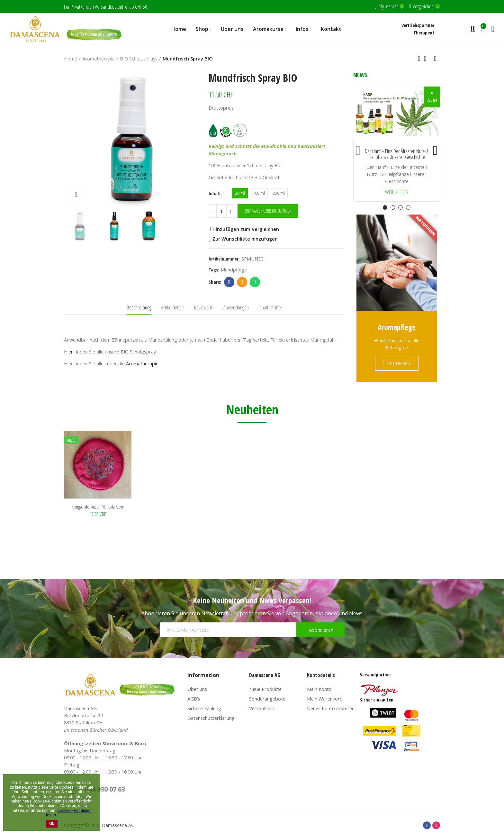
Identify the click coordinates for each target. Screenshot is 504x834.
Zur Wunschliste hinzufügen (245, 239)
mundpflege (234, 270)
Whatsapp (255, 282)
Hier (68, 352)
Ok (52, 824)
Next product (435, 59)
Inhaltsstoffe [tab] (270, 307)
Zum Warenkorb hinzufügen (268, 211)
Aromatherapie (142, 363)
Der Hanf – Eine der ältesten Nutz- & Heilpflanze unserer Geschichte (397, 154)
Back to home (427, 59)
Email (242, 282)
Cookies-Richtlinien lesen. (69, 813)
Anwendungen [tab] (236, 307)
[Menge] (221, 211)
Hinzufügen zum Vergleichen (246, 229)
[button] (358, 149)
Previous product (419, 59)
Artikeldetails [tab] (173, 307)
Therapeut (424, 32)
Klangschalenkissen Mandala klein (98, 507)
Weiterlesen (397, 192)
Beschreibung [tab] (139, 307)
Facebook (229, 282)
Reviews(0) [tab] (204, 307)
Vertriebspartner (418, 25)
